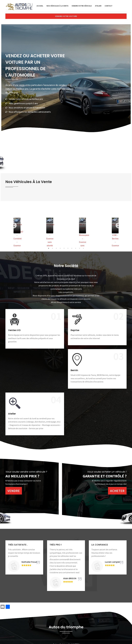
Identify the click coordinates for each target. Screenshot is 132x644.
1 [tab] (49, 248)
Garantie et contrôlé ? (105, 476)
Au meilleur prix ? (22, 476)
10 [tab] (83, 248)
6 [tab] (68, 248)
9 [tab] (80, 248)
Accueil (40, 6)
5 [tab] (64, 248)
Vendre (14, 491)
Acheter (117, 491)
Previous (14, 226)
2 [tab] (52, 248)
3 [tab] (56, 248)
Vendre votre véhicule (82, 6)
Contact (109, 6)
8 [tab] (76, 248)
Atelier (98, 6)
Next (118, 226)
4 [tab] (60, 248)
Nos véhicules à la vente (57, 6)
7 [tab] (72, 248)
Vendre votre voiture (66, 16)
